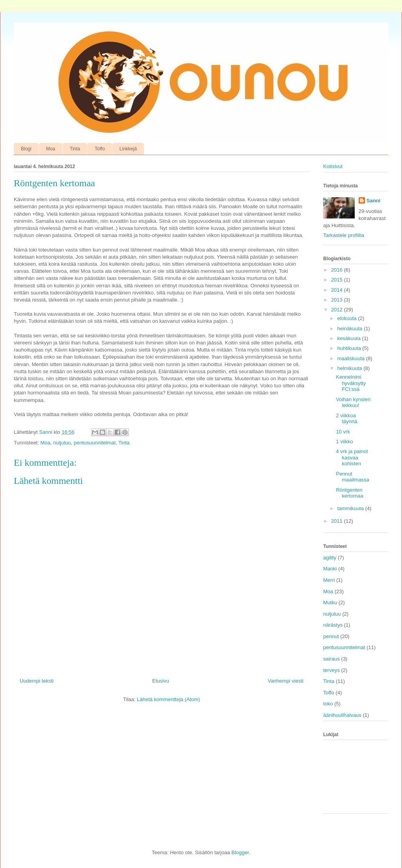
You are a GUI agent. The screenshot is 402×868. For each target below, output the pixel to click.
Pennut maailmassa (352, 477)
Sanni (373, 201)
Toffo (100, 149)
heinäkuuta (351, 329)
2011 (338, 521)
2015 (338, 280)
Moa (51, 149)
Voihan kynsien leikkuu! (353, 403)
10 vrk (343, 432)
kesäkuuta (350, 338)
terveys (331, 670)
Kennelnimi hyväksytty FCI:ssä (351, 383)
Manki (330, 569)
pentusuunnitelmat (95, 443)
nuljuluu (62, 443)
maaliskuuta (352, 358)
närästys (333, 625)
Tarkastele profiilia (344, 235)
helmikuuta (350, 368)
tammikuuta (351, 508)
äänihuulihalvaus (342, 715)
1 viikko (344, 441)
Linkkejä (128, 149)
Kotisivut (333, 166)
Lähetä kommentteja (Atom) (168, 699)
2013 (338, 300)
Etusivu (161, 681)
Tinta (75, 149)
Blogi (26, 149)
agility (330, 558)
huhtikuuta (350, 348)
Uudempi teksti (37, 681)
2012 (338, 310)
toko (328, 704)
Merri (329, 580)
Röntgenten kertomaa (349, 493)
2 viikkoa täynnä (346, 419)
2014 (338, 290)
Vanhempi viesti (286, 681)
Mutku (330, 602)
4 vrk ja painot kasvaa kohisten (352, 457)
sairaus (331, 659)
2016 (338, 270)
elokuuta (348, 318)
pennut (331, 636)
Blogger (240, 852)
